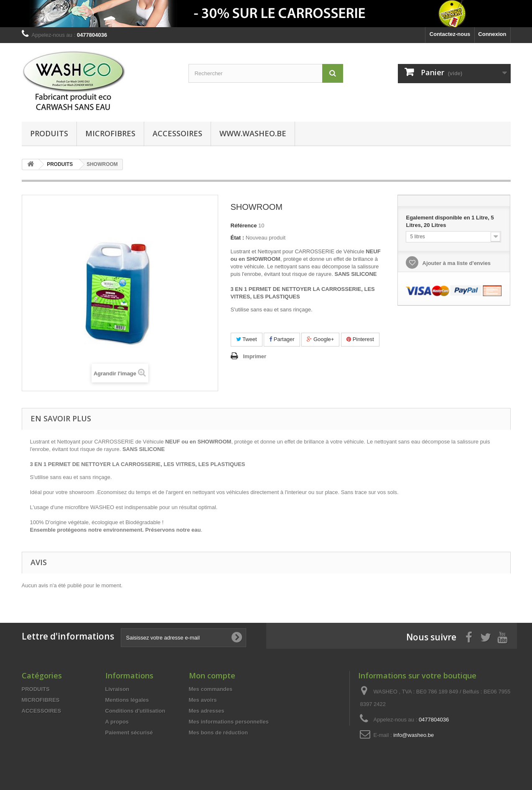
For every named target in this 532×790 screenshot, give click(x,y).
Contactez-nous (450, 34)
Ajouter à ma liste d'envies (456, 263)
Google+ (320, 339)
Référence (244, 226)
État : (238, 238)
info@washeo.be (414, 735)
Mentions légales (127, 700)
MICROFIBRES (110, 133)
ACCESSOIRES (177, 133)
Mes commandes (211, 689)
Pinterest (360, 339)
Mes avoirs (203, 700)
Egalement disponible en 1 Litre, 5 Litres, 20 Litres (450, 221)
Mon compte (212, 675)
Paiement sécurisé (129, 733)
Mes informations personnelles (229, 722)
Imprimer (255, 356)
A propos (117, 722)
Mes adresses (207, 711)
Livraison (117, 689)
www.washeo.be (253, 133)
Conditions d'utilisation (135, 711)
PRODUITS (49, 133)
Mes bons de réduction (219, 733)
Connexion (492, 34)
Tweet (247, 339)
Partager (282, 339)
